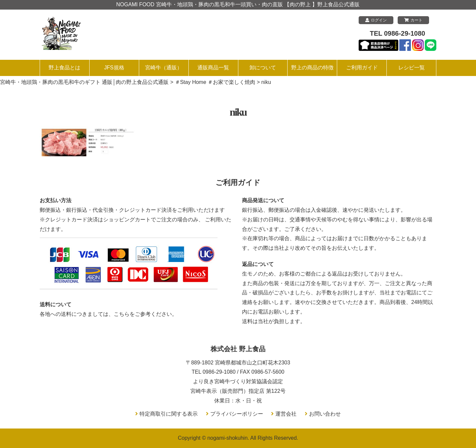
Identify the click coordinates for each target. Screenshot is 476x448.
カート (413, 20)
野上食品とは (64, 68)
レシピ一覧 (412, 68)
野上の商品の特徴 (312, 68)
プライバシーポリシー (237, 414)
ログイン (376, 20)
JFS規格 (114, 68)
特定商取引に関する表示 (169, 414)
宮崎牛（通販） (164, 68)
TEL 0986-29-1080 (398, 33)
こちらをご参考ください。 (145, 314)
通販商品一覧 (213, 68)
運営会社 (286, 414)
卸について (263, 68)
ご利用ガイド (362, 68)
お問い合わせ (325, 414)
